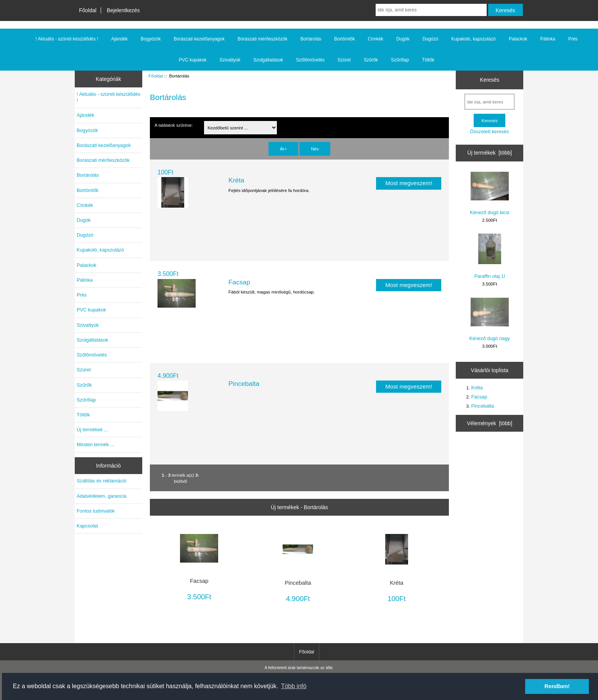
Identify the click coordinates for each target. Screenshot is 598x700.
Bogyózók (151, 39)
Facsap (239, 282)
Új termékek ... (92, 430)
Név (315, 149)
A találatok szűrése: (174, 125)
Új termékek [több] (489, 153)
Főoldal (88, 10)
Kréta (236, 180)
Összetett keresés (489, 131)
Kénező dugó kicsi (489, 194)
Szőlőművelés (310, 60)
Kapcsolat (87, 526)
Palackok (518, 39)
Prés (573, 39)
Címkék (375, 39)
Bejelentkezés (123, 10)
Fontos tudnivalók (96, 511)
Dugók (403, 39)
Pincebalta (244, 384)
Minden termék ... (96, 444)
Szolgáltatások (268, 60)
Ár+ (283, 149)
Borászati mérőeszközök (263, 39)
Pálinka (548, 39)
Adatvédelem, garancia (101, 496)
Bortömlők (344, 39)
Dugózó (430, 39)
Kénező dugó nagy (490, 319)
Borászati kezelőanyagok (199, 39)
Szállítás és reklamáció (101, 481)
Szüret (344, 60)
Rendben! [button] (557, 686)
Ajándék (119, 39)
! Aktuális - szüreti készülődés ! (67, 39)
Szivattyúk (230, 60)
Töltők (428, 60)
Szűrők (371, 60)
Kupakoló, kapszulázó (473, 39)
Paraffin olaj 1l (489, 256)
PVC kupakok (193, 60)
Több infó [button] (294, 686)
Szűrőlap (400, 60)
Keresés (489, 80)
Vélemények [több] (489, 423)
